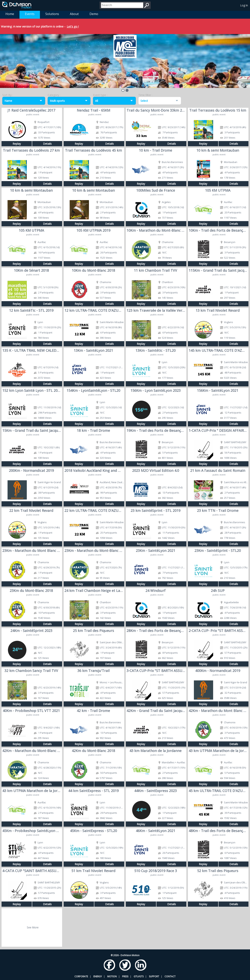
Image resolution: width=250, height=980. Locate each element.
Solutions (52, 14)
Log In (244, 5)
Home (10, 14)
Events (30, 14)
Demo (94, 14)
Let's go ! (73, 26)
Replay (17, 144)
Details (47, 144)
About (74, 14)
